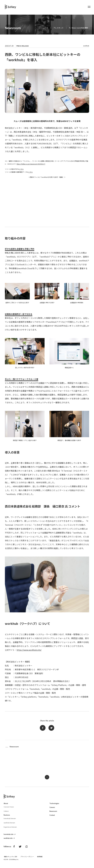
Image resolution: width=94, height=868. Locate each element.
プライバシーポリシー (27, 858)
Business (7, 817)
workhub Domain (10, 825)
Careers (53, 809)
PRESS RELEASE (23, 46)
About (6, 805)
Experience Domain (11, 829)
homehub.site (9, 836)
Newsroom (13, 28)
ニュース (44, 28)
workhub (86, 46)
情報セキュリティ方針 (11, 858)
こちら (21, 169)
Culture (6, 813)
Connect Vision (10, 809)
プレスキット (59, 28)
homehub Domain (11, 820)
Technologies (55, 805)
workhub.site (9, 840)
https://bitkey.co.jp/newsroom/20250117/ (31, 164)
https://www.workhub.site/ (29, 650)
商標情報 (40, 858)
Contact (53, 817)
